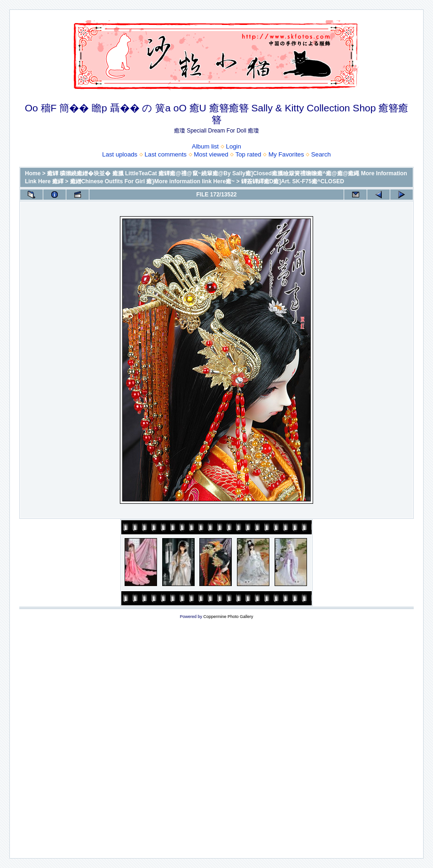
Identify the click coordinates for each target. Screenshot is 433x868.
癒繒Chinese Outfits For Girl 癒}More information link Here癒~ (152, 181)
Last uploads (120, 154)
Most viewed (211, 154)
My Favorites (286, 154)
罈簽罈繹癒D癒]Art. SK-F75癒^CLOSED (293, 181)
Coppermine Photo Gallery (228, 617)
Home (33, 173)
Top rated (248, 154)
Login (234, 146)
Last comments (166, 154)
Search (321, 154)
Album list (205, 146)
